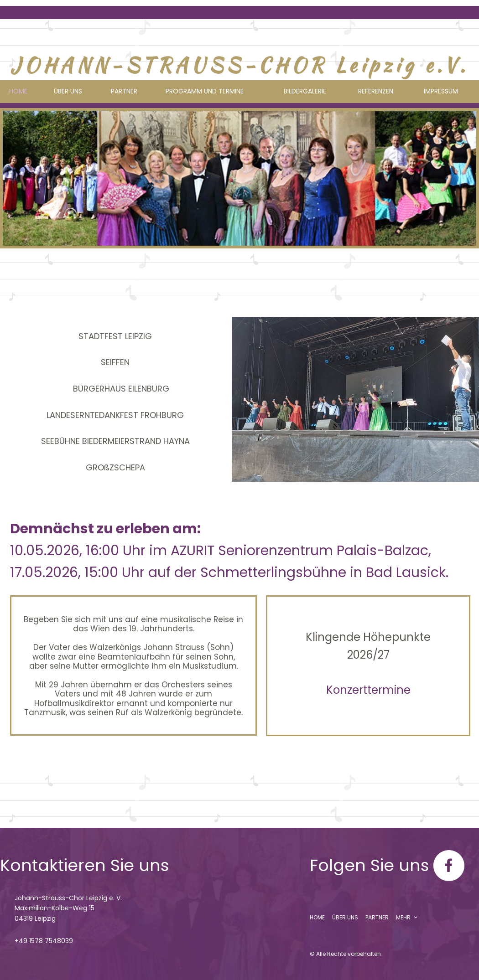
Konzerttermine (368, 690)
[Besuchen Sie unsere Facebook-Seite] (449, 866)
